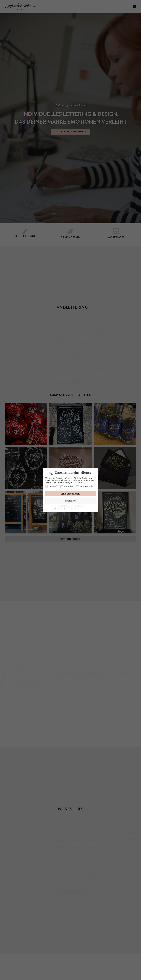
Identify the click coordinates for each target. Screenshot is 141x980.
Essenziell (51, 487)
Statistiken (67, 487)
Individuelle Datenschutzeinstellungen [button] (71, 506)
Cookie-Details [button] (58, 509)
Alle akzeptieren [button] (70, 494)
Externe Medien (85, 487)
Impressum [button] (85, 509)
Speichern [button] (71, 501)
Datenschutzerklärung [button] (72, 509)
